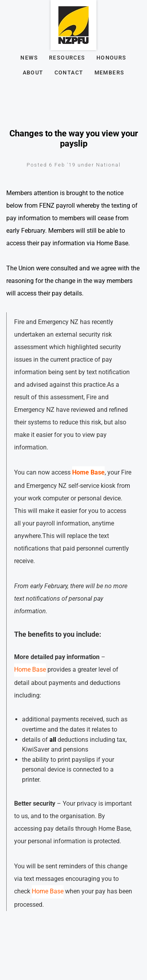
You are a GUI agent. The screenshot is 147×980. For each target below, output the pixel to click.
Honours (112, 58)
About (33, 72)
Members (110, 72)
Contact (69, 72)
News (29, 58)
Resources (67, 58)
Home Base (30, 669)
